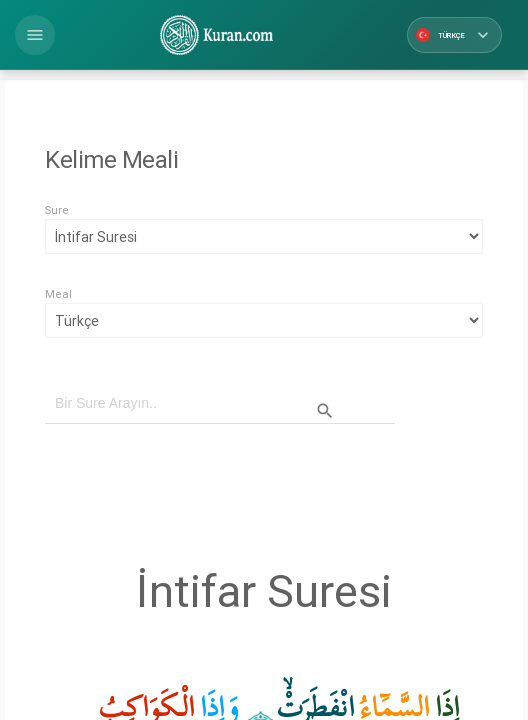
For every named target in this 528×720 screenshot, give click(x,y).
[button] (35, 35)
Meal (58, 294)
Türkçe (454, 35)
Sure (57, 210)
